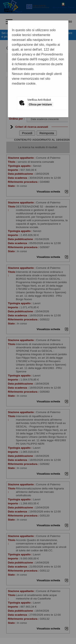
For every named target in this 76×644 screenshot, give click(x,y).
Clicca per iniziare (40, 104)
